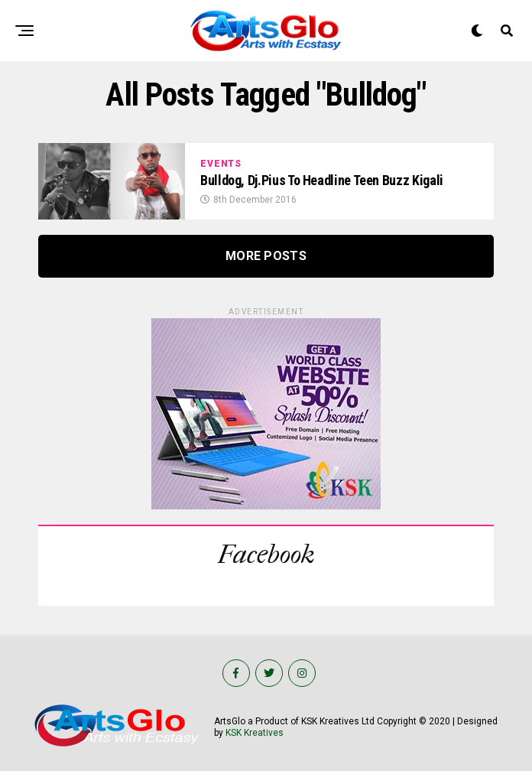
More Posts (266, 256)
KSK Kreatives (255, 733)
